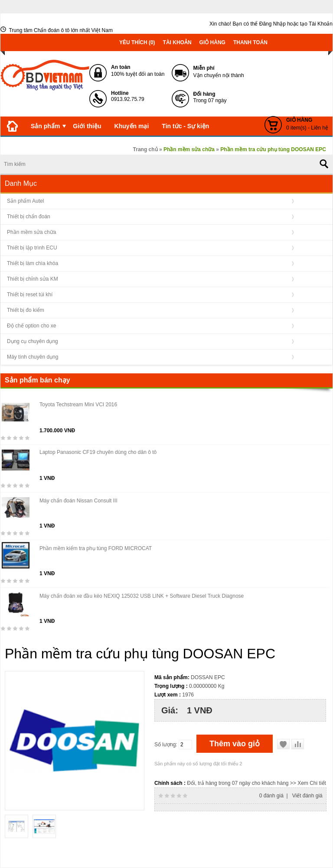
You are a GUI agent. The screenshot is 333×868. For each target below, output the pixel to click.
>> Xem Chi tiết (308, 783)
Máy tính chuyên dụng (33, 357)
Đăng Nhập (273, 24)
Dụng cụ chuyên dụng (33, 341)
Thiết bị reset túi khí (30, 295)
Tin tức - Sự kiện (185, 126)
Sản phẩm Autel (25, 201)
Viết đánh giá (307, 796)
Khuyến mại (132, 126)
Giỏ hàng (212, 42)
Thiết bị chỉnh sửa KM (33, 279)
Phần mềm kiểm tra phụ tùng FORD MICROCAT (96, 548)
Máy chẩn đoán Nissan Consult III (78, 501)
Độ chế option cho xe (31, 326)
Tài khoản (177, 42)
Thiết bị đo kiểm (26, 310)
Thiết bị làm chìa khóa (33, 263)
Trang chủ (145, 149)
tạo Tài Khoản (316, 24)
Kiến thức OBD (28, 145)
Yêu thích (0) (137, 42)
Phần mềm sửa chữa (31, 232)
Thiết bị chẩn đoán (29, 217)
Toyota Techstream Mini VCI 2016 (78, 405)
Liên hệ (116, 145)
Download (77, 145)
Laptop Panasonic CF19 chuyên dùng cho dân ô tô (98, 452)
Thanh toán (250, 42)
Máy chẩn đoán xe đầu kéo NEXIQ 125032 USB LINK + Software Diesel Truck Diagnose (142, 596)
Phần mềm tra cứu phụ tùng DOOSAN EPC (273, 149)
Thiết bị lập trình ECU (32, 248)
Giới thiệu (87, 126)
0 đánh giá (271, 796)
